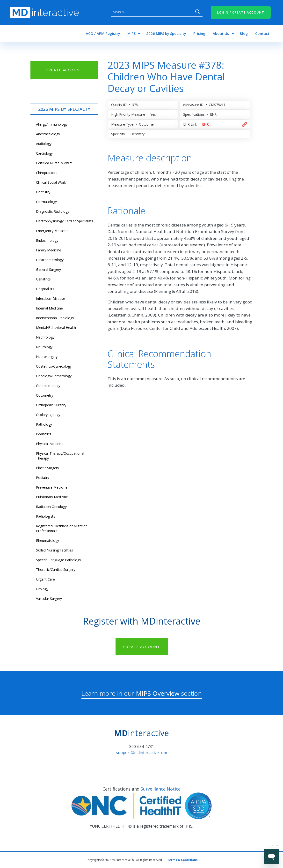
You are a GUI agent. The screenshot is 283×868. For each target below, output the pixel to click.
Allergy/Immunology (52, 124)
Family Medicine (49, 250)
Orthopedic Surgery (51, 405)
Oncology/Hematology (54, 376)
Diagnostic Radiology (53, 211)
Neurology (44, 347)
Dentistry (43, 192)
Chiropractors (47, 173)
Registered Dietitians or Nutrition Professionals (62, 528)
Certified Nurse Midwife (54, 163)
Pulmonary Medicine (52, 497)
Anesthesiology (48, 134)
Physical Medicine (50, 444)
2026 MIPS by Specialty (166, 33)
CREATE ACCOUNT (64, 70)
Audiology (44, 144)
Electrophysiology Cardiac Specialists (65, 221)
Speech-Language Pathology (58, 560)
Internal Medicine (49, 308)
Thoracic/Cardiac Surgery (56, 570)
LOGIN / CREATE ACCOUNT (241, 12)
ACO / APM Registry (103, 33)
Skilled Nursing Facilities (54, 550)
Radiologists (46, 516)
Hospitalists (45, 289)
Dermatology (46, 202)
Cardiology (44, 153)
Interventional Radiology (55, 318)
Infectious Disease (51, 298)
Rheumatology (47, 540)
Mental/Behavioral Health (56, 328)
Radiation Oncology (51, 507)
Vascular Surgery (49, 599)
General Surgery (48, 269)
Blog (244, 33)
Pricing (199, 33)
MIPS (131, 33)
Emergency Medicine (52, 231)
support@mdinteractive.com (141, 753)
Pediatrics (44, 434)
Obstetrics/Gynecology (54, 366)
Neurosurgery (47, 357)
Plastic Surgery (47, 468)
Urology (42, 589)
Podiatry (43, 478)
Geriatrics (43, 279)
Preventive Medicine (52, 487)
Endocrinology (47, 240)
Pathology (44, 424)
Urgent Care (45, 579)
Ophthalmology (48, 386)
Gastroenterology (50, 260)
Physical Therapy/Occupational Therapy (60, 456)
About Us (221, 33)
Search (198, 12)
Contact (262, 33)
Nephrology (45, 337)
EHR (206, 124)
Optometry (45, 395)
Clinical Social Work (51, 182)
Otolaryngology (48, 415)
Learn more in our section (142, 693)
